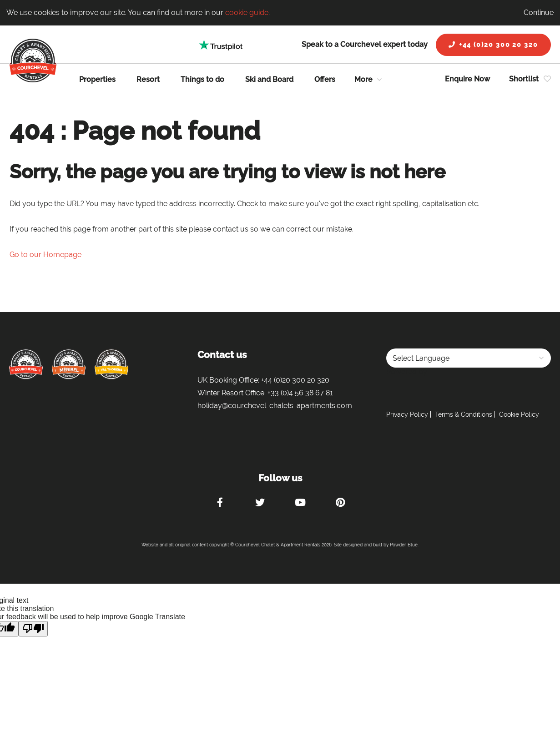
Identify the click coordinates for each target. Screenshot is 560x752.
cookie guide (247, 13)
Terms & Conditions (464, 414)
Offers (325, 79)
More (363, 79)
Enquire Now (467, 79)
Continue (539, 13)
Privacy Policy (407, 414)
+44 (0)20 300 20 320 (493, 45)
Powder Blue (404, 545)
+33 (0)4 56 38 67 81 (300, 393)
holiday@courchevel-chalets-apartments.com (275, 406)
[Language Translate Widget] (469, 358)
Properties (97, 79)
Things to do (202, 79)
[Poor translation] (33, 629)
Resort (148, 79)
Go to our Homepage (45, 255)
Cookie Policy (519, 414)
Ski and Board (269, 79)
